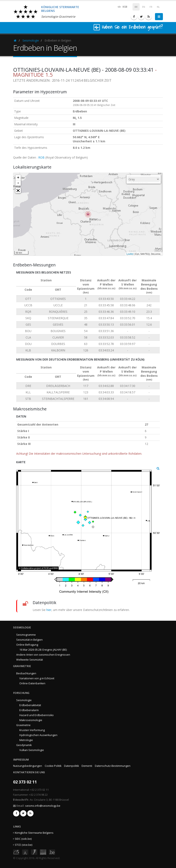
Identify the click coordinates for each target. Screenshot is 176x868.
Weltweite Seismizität (30, 660)
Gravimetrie (23, 725)
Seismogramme (26, 635)
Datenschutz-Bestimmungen (113, 766)
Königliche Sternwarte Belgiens (34, 833)
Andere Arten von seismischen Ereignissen (43, 655)
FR (151, 7)
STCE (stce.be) (24, 845)
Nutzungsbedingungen (28, 766)
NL (158, 7)
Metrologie (26, 740)
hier (49, 610)
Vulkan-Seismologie (32, 750)
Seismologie (31, 40)
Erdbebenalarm (29, 710)
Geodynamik (24, 745)
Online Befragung (27, 645)
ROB (41, 157)
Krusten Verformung (32, 730)
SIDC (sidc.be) (23, 839)
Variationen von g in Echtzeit (37, 678)
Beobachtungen (26, 673)
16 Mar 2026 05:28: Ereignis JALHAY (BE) (43, 650)
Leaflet (130, 254)
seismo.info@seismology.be (43, 806)
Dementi (87, 766)
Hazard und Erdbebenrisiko (37, 715)
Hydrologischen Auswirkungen (38, 735)
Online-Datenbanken (32, 683)
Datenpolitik (71, 766)
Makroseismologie (31, 720)
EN (144, 7)
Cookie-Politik (53, 766)
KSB (122, 7)
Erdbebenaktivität (30, 705)
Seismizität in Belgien (29, 640)
